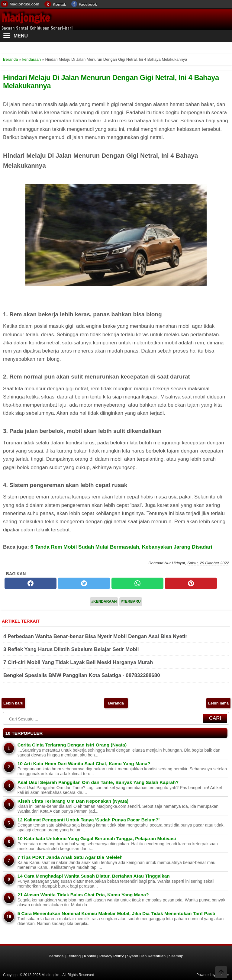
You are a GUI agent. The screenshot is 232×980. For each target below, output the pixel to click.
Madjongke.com (24, 4)
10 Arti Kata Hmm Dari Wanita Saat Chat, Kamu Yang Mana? (84, 764)
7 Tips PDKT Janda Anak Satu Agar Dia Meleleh (70, 857)
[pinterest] (191, 583)
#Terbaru (131, 601)
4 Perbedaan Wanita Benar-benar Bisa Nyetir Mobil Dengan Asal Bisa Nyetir (95, 636)
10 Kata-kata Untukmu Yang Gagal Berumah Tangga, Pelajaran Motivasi (97, 838)
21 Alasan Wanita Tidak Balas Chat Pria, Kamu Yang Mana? (83, 895)
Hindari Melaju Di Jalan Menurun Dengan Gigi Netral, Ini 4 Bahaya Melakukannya (111, 81)
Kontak (59, 4)
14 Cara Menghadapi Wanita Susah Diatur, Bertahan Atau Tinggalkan (94, 876)
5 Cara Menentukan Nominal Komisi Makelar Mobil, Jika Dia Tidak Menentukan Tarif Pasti (116, 913)
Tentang (74, 956)
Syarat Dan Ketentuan (146, 956)
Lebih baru (13, 703)
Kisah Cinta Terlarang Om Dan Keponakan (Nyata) (73, 801)
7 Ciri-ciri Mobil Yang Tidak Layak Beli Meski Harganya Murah (78, 662)
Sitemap (176, 956)
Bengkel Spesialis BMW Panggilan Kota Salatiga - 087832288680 (82, 675)
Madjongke (26, 18)
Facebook (88, 4)
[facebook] (31, 583)
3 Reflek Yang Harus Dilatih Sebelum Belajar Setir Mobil (71, 649)
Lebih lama (218, 703)
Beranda (116, 703)
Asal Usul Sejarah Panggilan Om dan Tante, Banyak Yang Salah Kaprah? (98, 782)
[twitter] (84, 583)
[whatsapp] (137, 583)
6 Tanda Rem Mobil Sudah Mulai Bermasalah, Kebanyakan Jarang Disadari (121, 547)
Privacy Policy (112, 956)
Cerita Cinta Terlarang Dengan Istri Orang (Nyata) (72, 745)
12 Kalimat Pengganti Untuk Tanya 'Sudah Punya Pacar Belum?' (89, 820)
